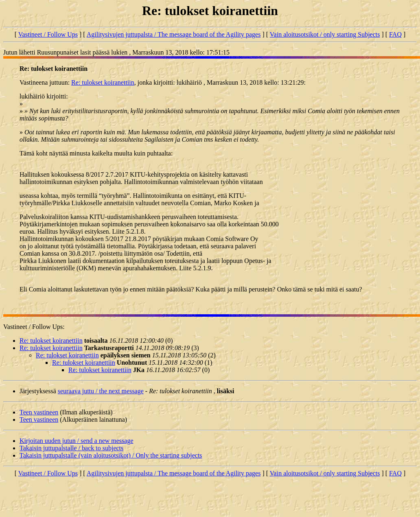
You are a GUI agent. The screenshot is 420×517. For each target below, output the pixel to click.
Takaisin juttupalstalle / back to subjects (71, 448)
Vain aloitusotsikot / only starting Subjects (325, 34)
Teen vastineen (39, 412)
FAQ (395, 34)
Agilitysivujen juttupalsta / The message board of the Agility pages (174, 34)
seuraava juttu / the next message (101, 391)
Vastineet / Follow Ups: (34, 327)
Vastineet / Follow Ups (48, 34)
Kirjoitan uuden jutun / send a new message (77, 441)
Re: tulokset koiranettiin (103, 82)
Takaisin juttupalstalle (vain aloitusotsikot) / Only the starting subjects (111, 455)
